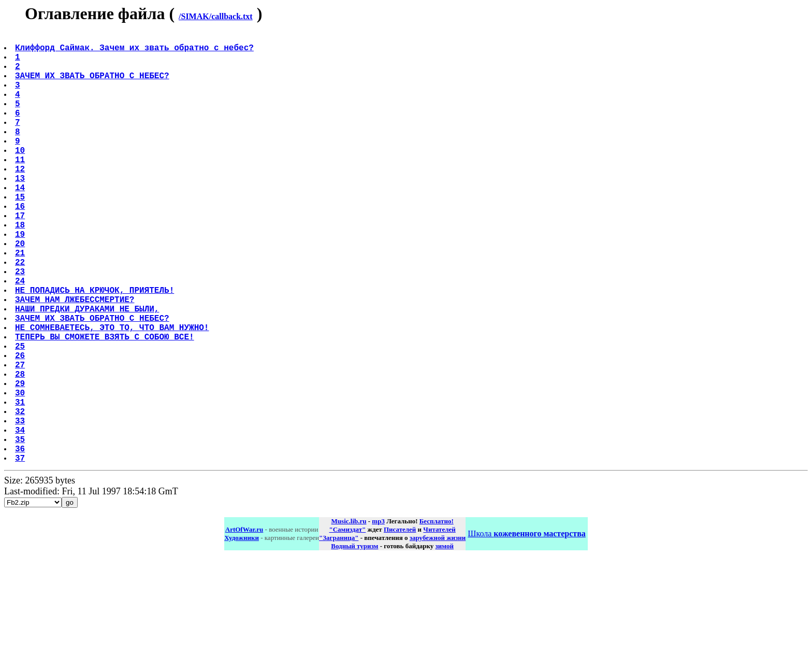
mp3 (378, 616)
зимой (445, 641)
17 (21, 257)
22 (21, 314)
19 (21, 279)
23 (21, 325)
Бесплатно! (437, 616)
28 (21, 450)
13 (21, 211)
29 (21, 462)
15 (21, 234)
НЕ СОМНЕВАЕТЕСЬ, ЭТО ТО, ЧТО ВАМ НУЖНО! (113, 393)
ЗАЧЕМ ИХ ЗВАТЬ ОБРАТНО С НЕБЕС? (93, 86)
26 (21, 428)
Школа (526, 629)
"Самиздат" (347, 625)
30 (21, 473)
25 (21, 416)
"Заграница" (339, 633)
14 (21, 222)
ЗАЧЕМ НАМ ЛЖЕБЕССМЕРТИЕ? (76, 359)
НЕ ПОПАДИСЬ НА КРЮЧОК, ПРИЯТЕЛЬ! (96, 348)
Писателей (400, 625)
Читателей (439, 625)
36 (21, 542)
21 (21, 302)
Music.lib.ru (349, 616)
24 (21, 336)
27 (21, 439)
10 (21, 177)
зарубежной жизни (438, 633)
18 (21, 268)
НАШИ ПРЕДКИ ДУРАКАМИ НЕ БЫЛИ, (88, 371)
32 (21, 496)
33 (21, 507)
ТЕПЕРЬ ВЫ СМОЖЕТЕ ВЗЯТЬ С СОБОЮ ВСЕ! (106, 405)
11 (21, 188)
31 (21, 485)
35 (21, 530)
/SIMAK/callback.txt (216, 16)
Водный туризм (354, 641)
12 (21, 200)
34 (21, 519)
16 (21, 245)
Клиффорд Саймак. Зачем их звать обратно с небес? (135, 51)
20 (21, 291)
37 (21, 553)
